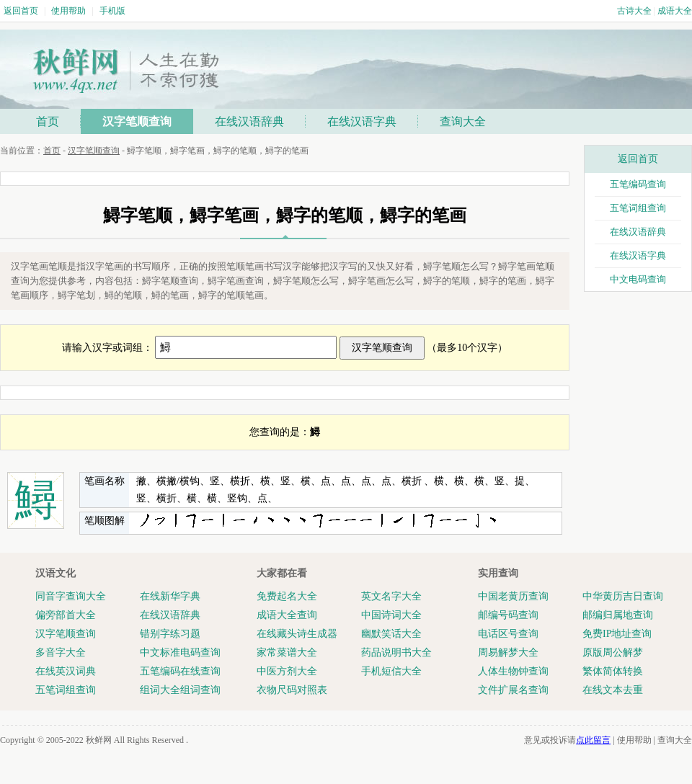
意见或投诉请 (567, 740)
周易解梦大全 (508, 652)
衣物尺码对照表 (292, 690)
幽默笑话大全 (391, 634)
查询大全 (463, 121)
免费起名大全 (287, 596)
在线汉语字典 (362, 121)
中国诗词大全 (391, 615)
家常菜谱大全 (287, 652)
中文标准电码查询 (180, 652)
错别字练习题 (170, 634)
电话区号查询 (508, 634)
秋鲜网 (99, 740)
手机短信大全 (391, 671)
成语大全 (675, 11)
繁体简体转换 (613, 671)
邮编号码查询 (508, 615)
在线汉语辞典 (249, 121)
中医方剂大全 (287, 671)
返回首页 (21, 11)
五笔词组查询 (638, 208)
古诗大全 (634, 11)
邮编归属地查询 (618, 615)
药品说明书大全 (396, 652)
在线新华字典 (170, 596)
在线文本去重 (613, 690)
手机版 (112, 11)
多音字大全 (61, 652)
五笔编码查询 (638, 184)
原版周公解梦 (613, 652)
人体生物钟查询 (513, 671)
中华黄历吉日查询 (623, 596)
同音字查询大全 (71, 596)
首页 (48, 121)
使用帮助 (68, 11)
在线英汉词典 (66, 671)
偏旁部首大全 (66, 615)
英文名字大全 (391, 596)
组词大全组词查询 (180, 690)
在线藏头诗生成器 (297, 634)
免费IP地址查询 (617, 634)
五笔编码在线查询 (180, 671)
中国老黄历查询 (513, 596)
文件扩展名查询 (513, 690)
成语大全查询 (287, 615)
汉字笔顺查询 (137, 121)
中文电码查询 (638, 279)
